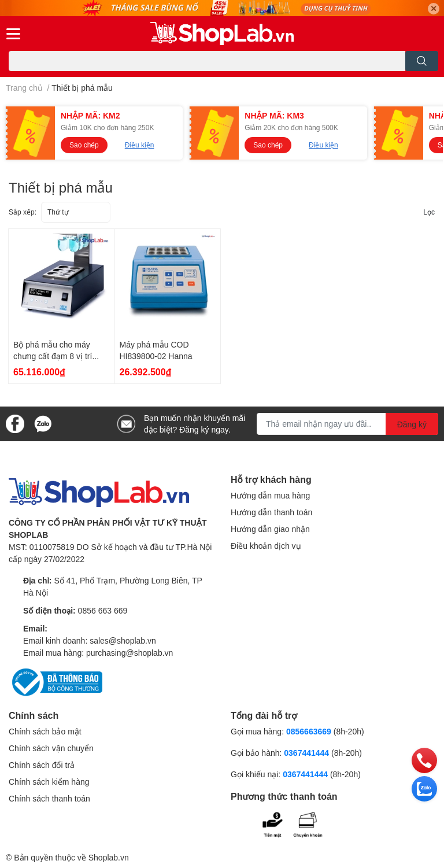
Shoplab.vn (109, 857)
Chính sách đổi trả (42, 765)
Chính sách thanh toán (49, 798)
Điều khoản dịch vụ (266, 546)
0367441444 (306, 753)
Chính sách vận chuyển (51, 748)
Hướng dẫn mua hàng (270, 495)
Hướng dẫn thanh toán (271, 512)
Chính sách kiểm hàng (49, 782)
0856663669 (309, 731)
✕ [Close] (434, 8)
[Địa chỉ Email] (347, 424)
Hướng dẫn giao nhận (270, 529)
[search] (422, 61)
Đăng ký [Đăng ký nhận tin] (412, 424)
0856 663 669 (103, 610)
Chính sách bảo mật (45, 731)
